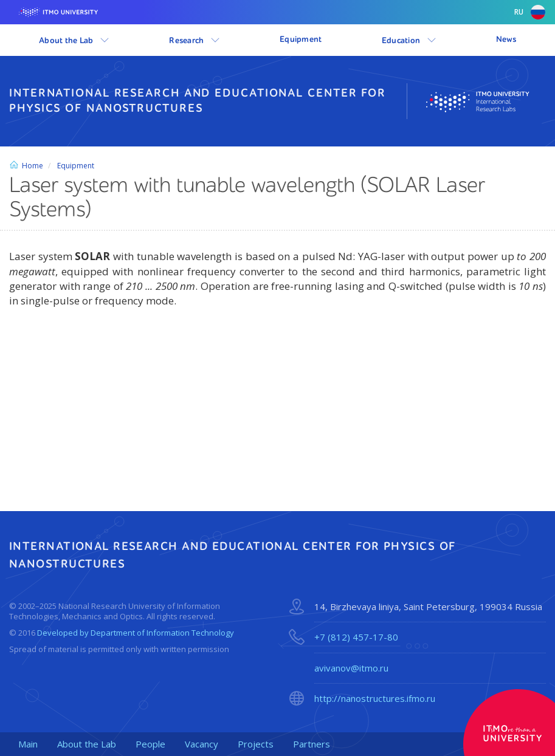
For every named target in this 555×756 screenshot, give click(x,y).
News (506, 40)
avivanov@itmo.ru (351, 668)
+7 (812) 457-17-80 (356, 637)
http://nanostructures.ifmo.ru (375, 699)
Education (409, 40)
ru (530, 12)
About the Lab (74, 40)
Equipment (301, 40)
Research (195, 40)
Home (26, 166)
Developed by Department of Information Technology (136, 633)
